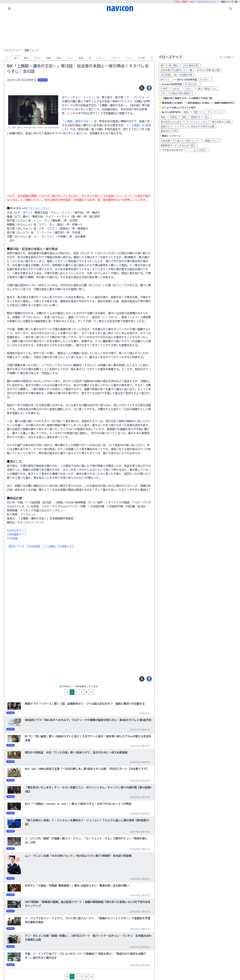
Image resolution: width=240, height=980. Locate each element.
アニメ (70, 58)
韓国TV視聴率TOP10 (224, 103)
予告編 (13, 538)
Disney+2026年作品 (172, 84)
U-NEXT (164, 89)
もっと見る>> (197, 150)
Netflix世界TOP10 (171, 112)
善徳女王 (196, 117)
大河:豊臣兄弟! (191, 65)
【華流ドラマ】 (16, 546)
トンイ (220, 112)
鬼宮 (163, 117)
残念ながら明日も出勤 (203, 126)
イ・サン (207, 112)
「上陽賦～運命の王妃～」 (78, 121)
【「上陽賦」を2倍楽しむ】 (58, 546)
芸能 (58, 58)
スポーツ (115, 58)
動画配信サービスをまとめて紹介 (178, 145)
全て (16, 58)
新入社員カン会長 (221, 122)
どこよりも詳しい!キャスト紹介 (179, 108)
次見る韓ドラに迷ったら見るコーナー (180, 141)
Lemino (177, 89)
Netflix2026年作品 (187, 80)
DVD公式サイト (18, 530)
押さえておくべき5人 (37, 208)
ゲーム (129, 58)
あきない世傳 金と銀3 (208, 70)
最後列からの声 (169, 131)
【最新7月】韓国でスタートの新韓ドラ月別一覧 (187, 98)
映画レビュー (212, 141)
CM (90, 58)
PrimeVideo (192, 84)
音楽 (81, 58)
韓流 (26, 58)
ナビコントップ (12, 50)
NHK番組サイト (18, 534)
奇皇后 (173, 117)
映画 (48, 58)
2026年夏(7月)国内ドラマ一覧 (176, 70)
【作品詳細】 (33, 546)
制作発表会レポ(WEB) (199, 103)
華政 (186, 112)
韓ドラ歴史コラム (207, 89)
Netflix (166, 79)
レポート (101, 58)
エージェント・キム (197, 122)
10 (100, 692)
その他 (141, 58)
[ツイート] (142, 88)
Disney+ (206, 79)
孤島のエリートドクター (173, 126)
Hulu (190, 89)
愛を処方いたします (171, 122)
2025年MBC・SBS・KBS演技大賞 (176, 75)
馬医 (196, 112)
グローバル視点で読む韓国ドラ (177, 93)
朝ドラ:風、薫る (169, 65)
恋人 (207, 117)
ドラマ (37, 58)
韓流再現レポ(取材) (172, 103)
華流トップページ (171, 136)
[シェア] (149, 88)
